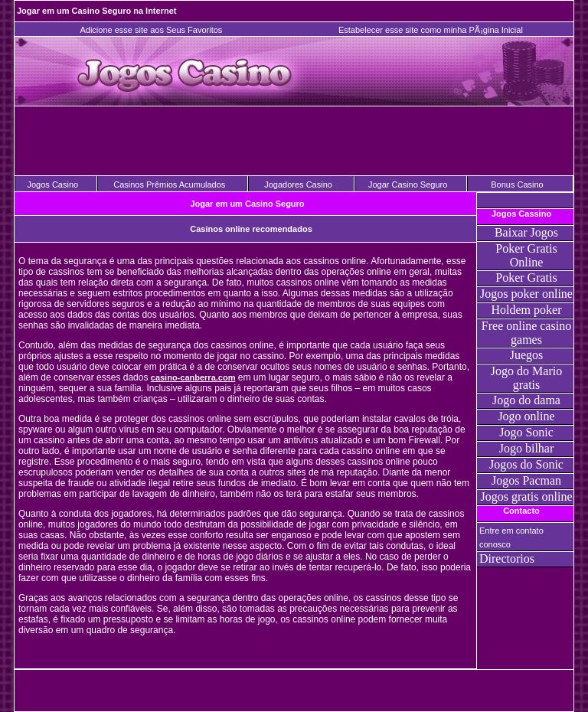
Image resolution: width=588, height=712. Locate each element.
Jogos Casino (52, 185)
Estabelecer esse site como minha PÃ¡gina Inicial (431, 30)
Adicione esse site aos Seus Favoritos (151, 30)
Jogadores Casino (298, 185)
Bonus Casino (517, 185)
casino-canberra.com (193, 377)
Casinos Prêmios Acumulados (169, 185)
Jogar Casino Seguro (408, 185)
